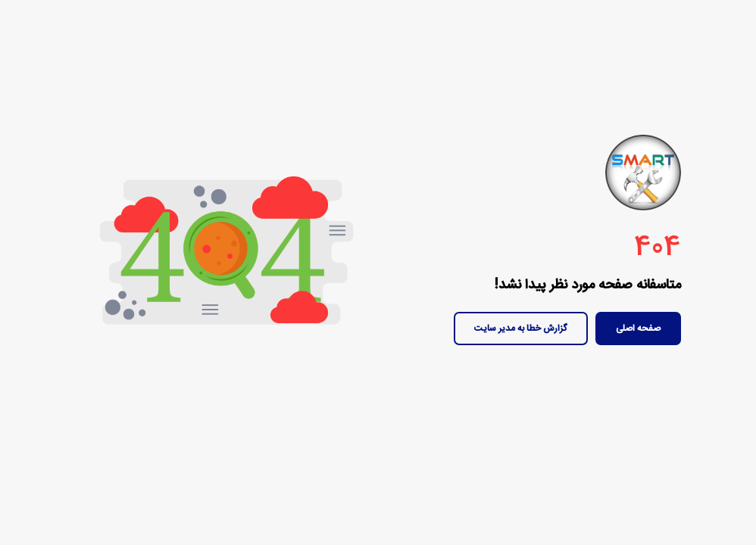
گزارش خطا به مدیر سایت (521, 329)
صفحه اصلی (638, 329)
